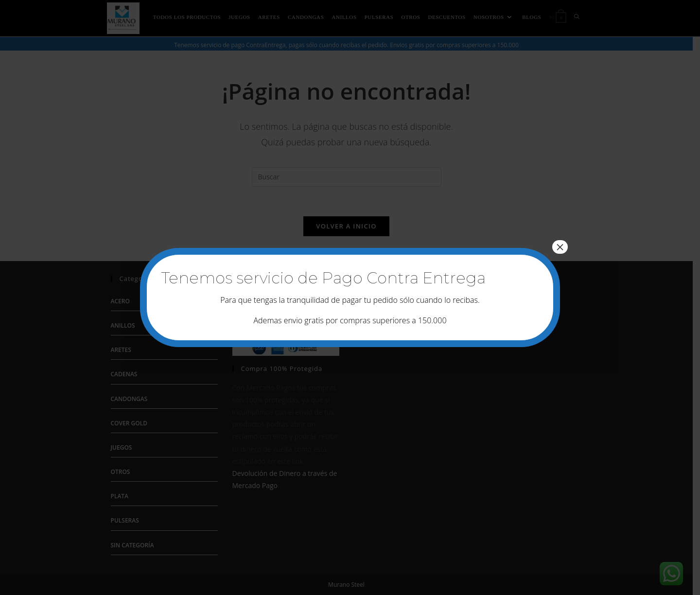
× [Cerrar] (560, 247)
